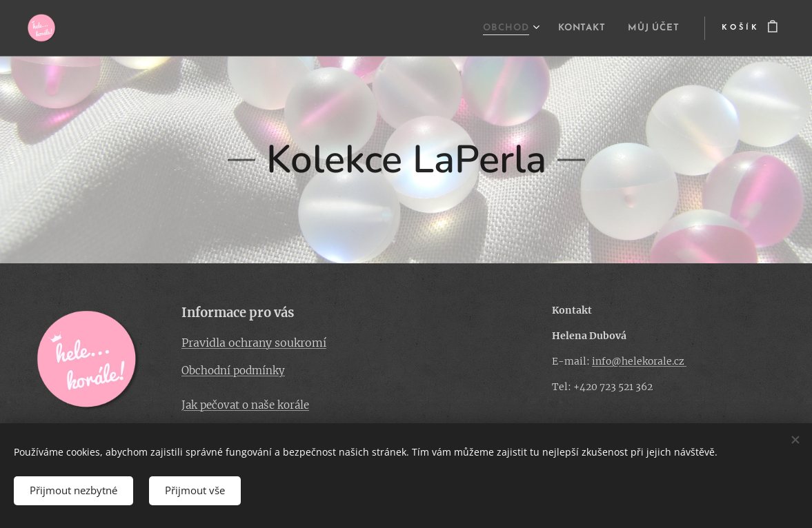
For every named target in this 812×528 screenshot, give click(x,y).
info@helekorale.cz (639, 361)
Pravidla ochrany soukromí (254, 343)
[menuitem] (494, 28)
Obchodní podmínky (233, 370)
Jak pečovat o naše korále (245, 405)
